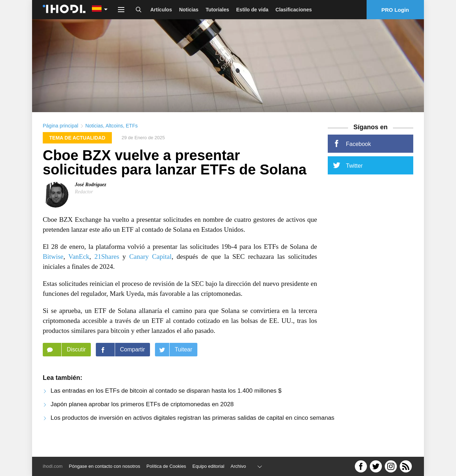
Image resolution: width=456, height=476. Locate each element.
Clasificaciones (294, 10)
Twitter (348, 177)
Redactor (84, 203)
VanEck (79, 268)
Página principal (61, 137)
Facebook (352, 155)
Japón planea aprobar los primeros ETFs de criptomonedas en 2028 (142, 416)
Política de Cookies (166, 466)
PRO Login (395, 10)
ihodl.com (53, 466)
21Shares (107, 268)
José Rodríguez (90, 196)
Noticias (189, 10)
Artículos (161, 10)
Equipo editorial (208, 466)
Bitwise (53, 268)
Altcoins (114, 137)
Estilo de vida (252, 10)
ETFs (132, 137)
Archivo (238, 466)
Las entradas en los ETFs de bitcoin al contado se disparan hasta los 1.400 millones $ (166, 402)
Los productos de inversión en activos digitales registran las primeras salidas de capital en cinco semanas (193, 430)
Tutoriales (217, 10)
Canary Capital (151, 268)
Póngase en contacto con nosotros (104, 466)
